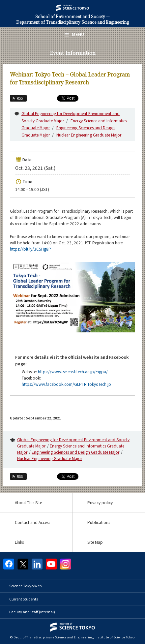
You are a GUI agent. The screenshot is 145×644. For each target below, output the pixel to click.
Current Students (24, 599)
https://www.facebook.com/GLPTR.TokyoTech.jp (66, 384)
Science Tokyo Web (25, 586)
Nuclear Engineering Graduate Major (89, 135)
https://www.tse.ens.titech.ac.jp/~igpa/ (73, 371)
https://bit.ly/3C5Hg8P (30, 249)
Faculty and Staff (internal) (32, 612)
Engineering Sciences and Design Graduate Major (75, 452)
